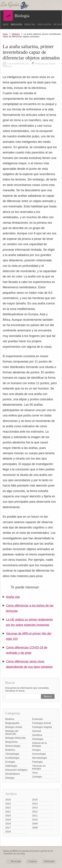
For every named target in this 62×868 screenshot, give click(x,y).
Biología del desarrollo (12, 732)
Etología (16, 34)
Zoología (37, 777)
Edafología (11, 766)
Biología (17, 25)
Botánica (10, 750)
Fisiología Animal (42, 723)
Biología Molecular (15, 738)
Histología (38, 739)
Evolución (38, 719)
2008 (35, 827)
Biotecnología (13, 746)
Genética (37, 735)
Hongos (37, 750)
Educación (44, 25)
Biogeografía (12, 723)
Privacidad (16, 861)
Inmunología (39, 754)
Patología (37, 762)
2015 (35, 800)
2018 (8, 823)
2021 (8, 811)
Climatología (12, 754)
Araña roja (13, 597)
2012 (35, 811)
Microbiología (40, 758)
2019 (8, 819)
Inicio (5, 34)
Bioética (10, 719)
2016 (8, 831)
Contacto (33, 861)
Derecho (30, 25)
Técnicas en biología (39, 767)
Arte (6, 25)
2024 (8, 800)
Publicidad (49, 861)
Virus (35, 773)
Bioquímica (11, 742)
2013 (35, 807)
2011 (35, 815)
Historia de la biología (40, 744)
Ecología (10, 762)
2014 (35, 804)
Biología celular (14, 727)
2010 (35, 819)
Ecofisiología (12, 758)
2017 (8, 827)
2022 (8, 807)
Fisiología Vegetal (42, 727)
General (37, 731)
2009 (35, 823)
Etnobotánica (13, 774)
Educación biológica (16, 770)
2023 (8, 804)
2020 (8, 815)
